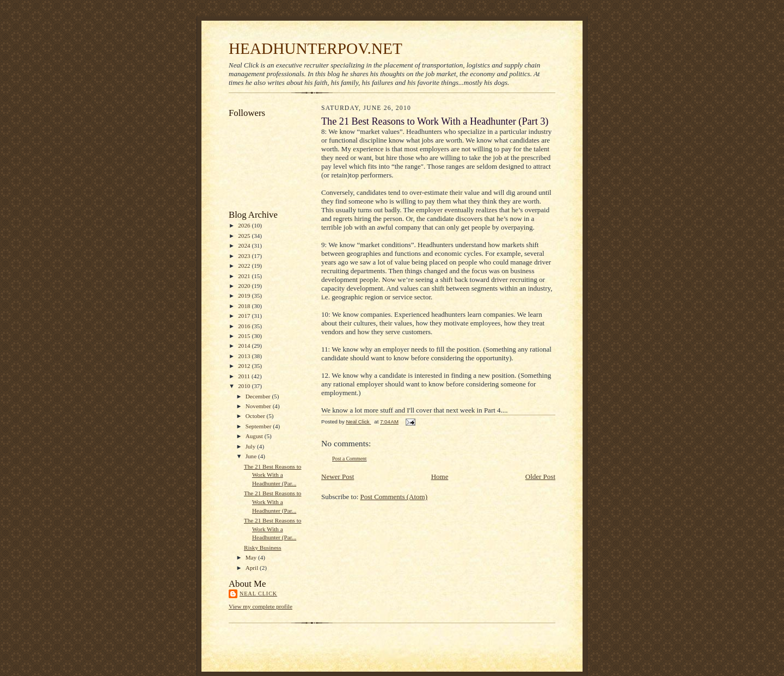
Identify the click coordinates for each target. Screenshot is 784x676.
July (251, 446)
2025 (245, 236)
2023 (245, 256)
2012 (245, 366)
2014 (245, 346)
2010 (245, 386)
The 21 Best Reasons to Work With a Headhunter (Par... (273, 475)
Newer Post (338, 477)
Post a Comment (350, 459)
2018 (245, 306)
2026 (245, 225)
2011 (245, 376)
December (259, 396)
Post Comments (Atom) (394, 497)
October (256, 416)
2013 (245, 356)
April (253, 568)
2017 (245, 316)
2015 (245, 336)
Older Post (540, 477)
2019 (245, 296)
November (259, 406)
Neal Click (258, 594)
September (259, 426)
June (252, 456)
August (255, 436)
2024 (245, 245)
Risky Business (263, 548)
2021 (245, 276)
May (252, 557)
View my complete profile (261, 606)
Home (440, 477)
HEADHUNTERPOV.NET (316, 48)
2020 (245, 286)
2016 (245, 326)
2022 (245, 266)
